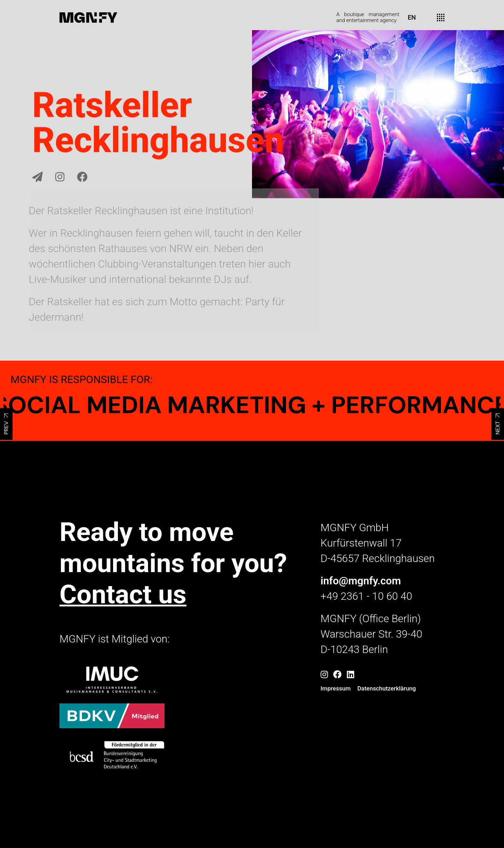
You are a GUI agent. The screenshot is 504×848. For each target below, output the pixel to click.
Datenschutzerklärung (387, 688)
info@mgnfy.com (361, 581)
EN (412, 17)
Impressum (336, 688)
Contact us (123, 594)
